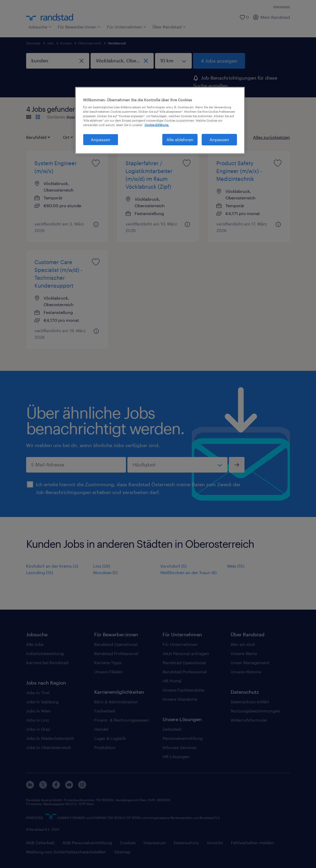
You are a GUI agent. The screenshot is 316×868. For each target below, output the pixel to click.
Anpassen (219, 139)
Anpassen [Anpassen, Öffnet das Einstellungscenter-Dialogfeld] (101, 139)
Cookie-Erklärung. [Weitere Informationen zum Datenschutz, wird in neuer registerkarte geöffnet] (157, 125)
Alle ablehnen (180, 139)
